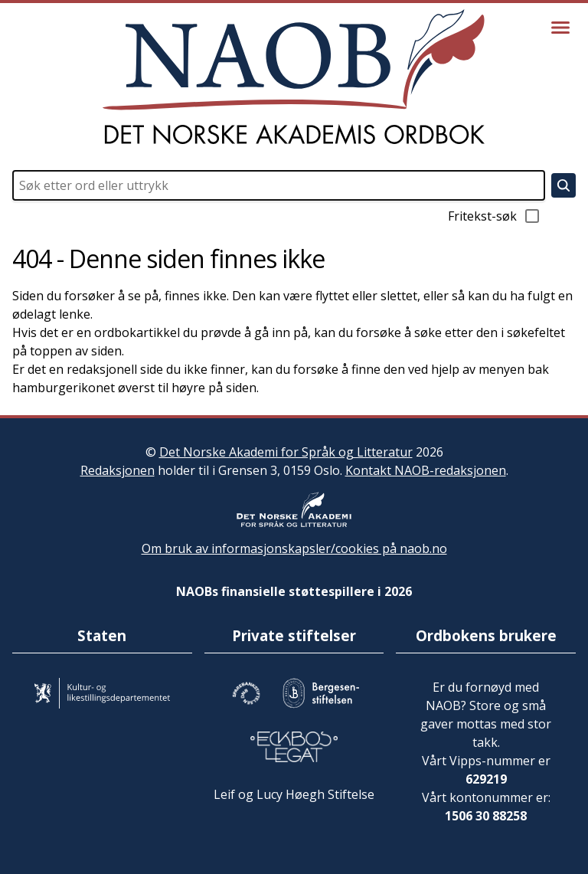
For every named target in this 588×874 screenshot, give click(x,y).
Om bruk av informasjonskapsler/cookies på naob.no (294, 548)
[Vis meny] (560, 28)
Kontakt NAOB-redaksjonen (426, 470)
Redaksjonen (118, 470)
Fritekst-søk (495, 216)
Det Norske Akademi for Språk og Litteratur (286, 452)
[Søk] (563, 185)
